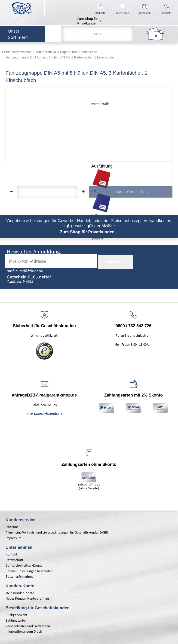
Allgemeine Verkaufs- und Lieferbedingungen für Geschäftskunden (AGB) (57, 532)
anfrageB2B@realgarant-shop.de (44, 395)
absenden (115, 262)
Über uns (12, 527)
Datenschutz (14, 560)
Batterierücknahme (19, 576)
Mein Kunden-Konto (20, 593)
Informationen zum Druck (24, 631)
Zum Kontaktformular (43, 414)
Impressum (13, 538)
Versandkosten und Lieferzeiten (28, 626)
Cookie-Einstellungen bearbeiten (29, 571)
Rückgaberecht (16, 615)
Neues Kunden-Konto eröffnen (27, 598)
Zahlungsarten (16, 620)
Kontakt (11, 554)
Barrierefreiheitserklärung (24, 565)
